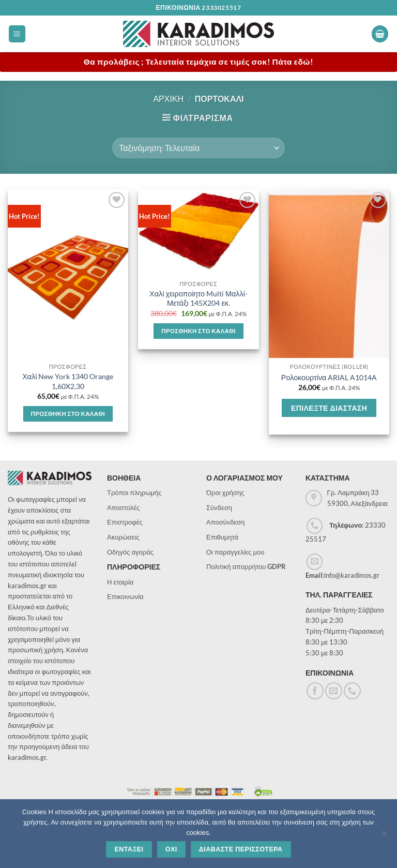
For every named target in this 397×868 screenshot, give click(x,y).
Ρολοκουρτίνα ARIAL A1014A (329, 377)
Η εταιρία (120, 582)
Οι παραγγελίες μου (235, 552)
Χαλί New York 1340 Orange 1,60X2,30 (68, 381)
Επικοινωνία (125, 596)
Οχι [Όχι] (171, 849)
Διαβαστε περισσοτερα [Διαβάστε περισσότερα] (241, 849)
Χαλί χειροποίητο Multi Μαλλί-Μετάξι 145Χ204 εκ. (198, 298)
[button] (17, 34)
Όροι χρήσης (225, 492)
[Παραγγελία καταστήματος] (198, 148)
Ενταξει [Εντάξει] (129, 849)
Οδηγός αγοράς (130, 552)
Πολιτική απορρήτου (246, 566)
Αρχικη (168, 99)
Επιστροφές (125, 522)
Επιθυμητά (222, 537)
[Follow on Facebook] (315, 691)
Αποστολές (123, 507)
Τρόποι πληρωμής (134, 492)
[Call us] (352, 691)
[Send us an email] (334, 691)
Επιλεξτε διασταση (329, 408)
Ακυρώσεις (123, 537)
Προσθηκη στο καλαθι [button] (68, 414)
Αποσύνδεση (226, 522)
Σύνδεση (219, 507)
